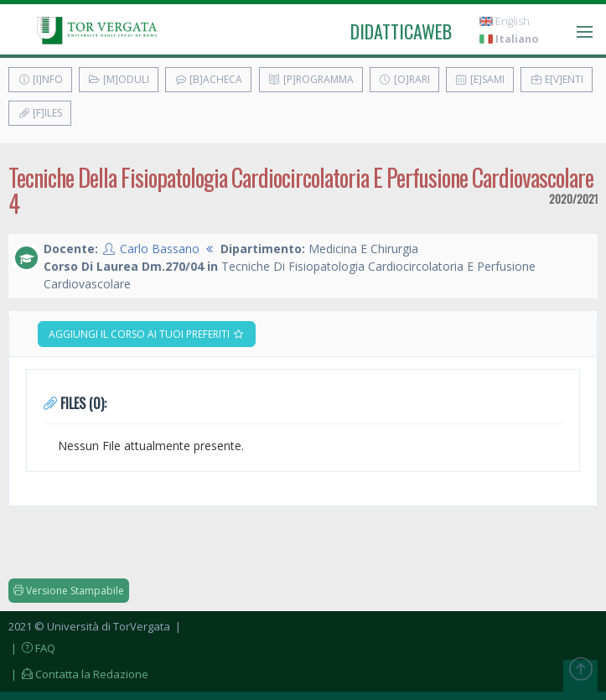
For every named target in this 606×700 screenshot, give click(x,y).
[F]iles (40, 113)
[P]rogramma (311, 79)
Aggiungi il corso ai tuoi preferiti (147, 334)
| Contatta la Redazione (78, 674)
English (505, 21)
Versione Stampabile (69, 591)
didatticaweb (401, 31)
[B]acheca (208, 79)
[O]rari (404, 79)
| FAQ (32, 648)
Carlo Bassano (160, 249)
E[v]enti (557, 79)
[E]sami (480, 79)
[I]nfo (40, 79)
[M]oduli (119, 79)
